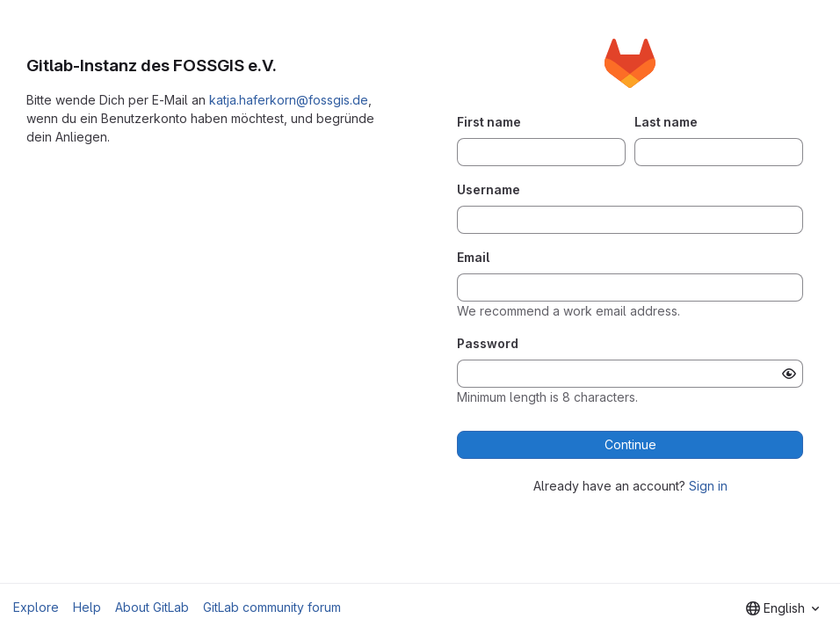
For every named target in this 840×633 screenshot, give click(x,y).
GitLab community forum (272, 607)
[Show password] (789, 374)
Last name (666, 122)
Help (87, 607)
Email (473, 257)
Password (488, 343)
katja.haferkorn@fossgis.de (289, 100)
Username (489, 189)
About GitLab (152, 607)
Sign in (708, 486)
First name (489, 122)
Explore (36, 607)
